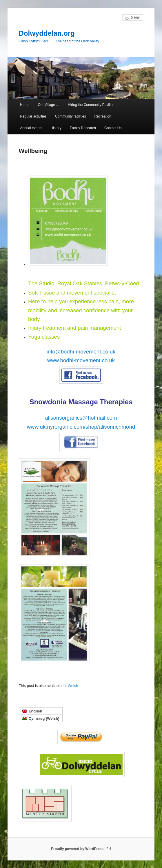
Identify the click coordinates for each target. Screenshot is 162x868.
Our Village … (48, 105)
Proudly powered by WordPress (78, 849)
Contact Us (113, 128)
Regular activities (33, 116)
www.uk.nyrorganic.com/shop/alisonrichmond (81, 427)
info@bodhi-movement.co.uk (81, 352)
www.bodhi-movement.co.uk (81, 360)
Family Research (83, 128)
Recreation (103, 116)
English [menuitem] (36, 711)
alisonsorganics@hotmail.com (81, 418)
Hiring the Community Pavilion (91, 105)
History (56, 128)
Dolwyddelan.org (47, 33)
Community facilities (71, 116)
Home (25, 105)
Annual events (31, 128)
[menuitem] (73, 686)
